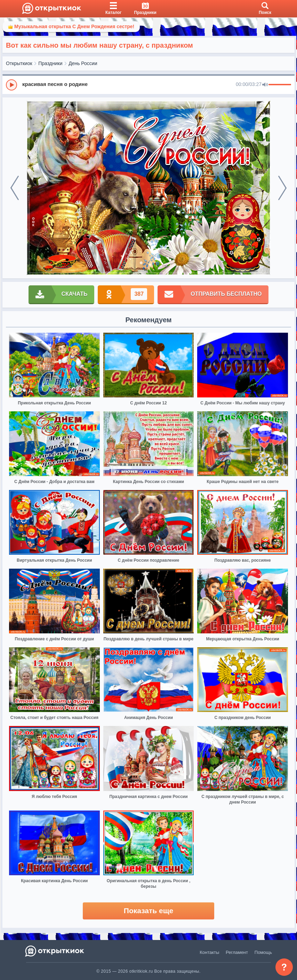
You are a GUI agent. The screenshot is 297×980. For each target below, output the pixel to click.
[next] (282, 188)
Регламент (237, 952)
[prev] (15, 188)
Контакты (209, 952)
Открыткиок (19, 63)
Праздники (50, 63)
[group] (148, 85)
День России (83, 63)
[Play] (11, 85)
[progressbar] (280, 85)
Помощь (263, 952)
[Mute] (265, 85)
